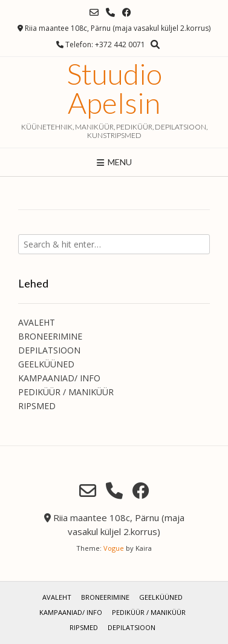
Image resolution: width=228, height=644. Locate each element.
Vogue (114, 548)
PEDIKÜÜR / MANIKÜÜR (66, 392)
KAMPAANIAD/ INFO (59, 378)
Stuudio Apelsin (114, 88)
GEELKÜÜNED (46, 364)
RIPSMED (37, 406)
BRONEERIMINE (50, 336)
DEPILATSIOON (49, 350)
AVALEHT (37, 322)
